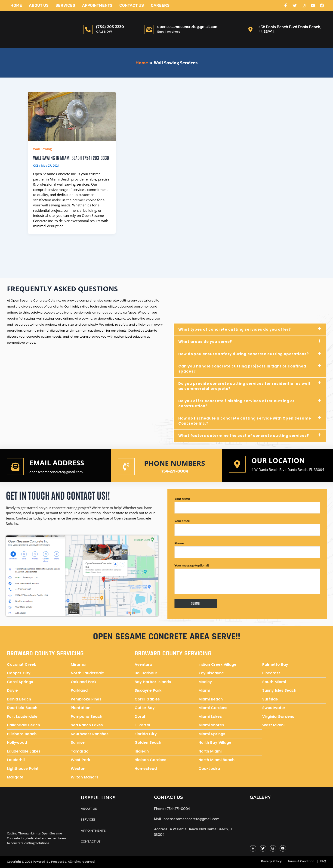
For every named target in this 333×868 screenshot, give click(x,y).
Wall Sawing (42, 149)
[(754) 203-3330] (88, 29)
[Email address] (15, 467)
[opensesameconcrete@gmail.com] (149, 29)
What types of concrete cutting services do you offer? (235, 330)
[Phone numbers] (126, 467)
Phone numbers (175, 463)
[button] (250, 330)
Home (16, 5)
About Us (39, 5)
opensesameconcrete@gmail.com (188, 27)
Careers (160, 5)
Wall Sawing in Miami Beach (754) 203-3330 (71, 158)
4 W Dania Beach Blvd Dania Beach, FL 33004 (288, 470)
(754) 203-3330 (110, 27)
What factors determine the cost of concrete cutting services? (244, 436)
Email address (57, 463)
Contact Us (132, 5)
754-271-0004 (175, 471)
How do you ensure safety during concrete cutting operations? (244, 354)
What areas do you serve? (205, 342)
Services (65, 5)
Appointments (97, 5)
